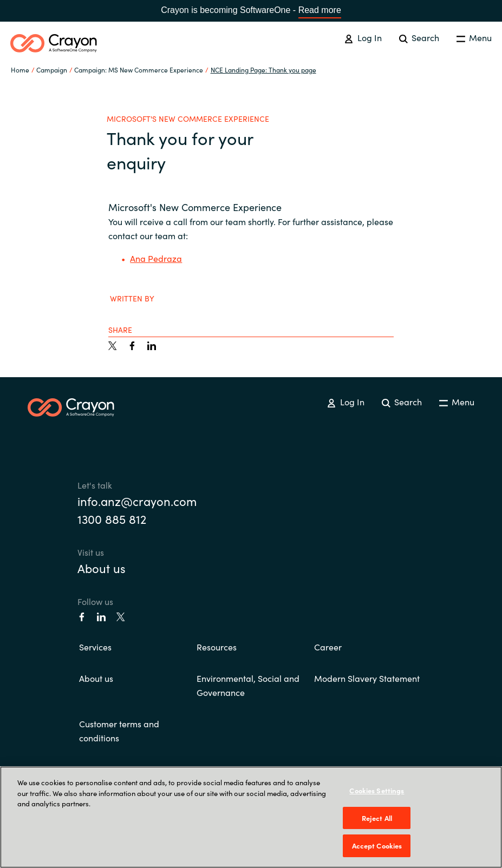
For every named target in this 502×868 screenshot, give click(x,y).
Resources (217, 647)
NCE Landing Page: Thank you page (263, 70)
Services (95, 647)
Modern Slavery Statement (367, 678)
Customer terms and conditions (119, 731)
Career (328, 647)
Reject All (377, 818)
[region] (251, 817)
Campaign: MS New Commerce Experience (139, 70)
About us (102, 568)
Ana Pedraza (156, 258)
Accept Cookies (377, 846)
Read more (320, 10)
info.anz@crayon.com (137, 501)
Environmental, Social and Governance (248, 685)
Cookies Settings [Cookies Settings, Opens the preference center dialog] (377, 790)
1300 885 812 (112, 519)
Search (419, 37)
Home (20, 70)
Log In (363, 37)
